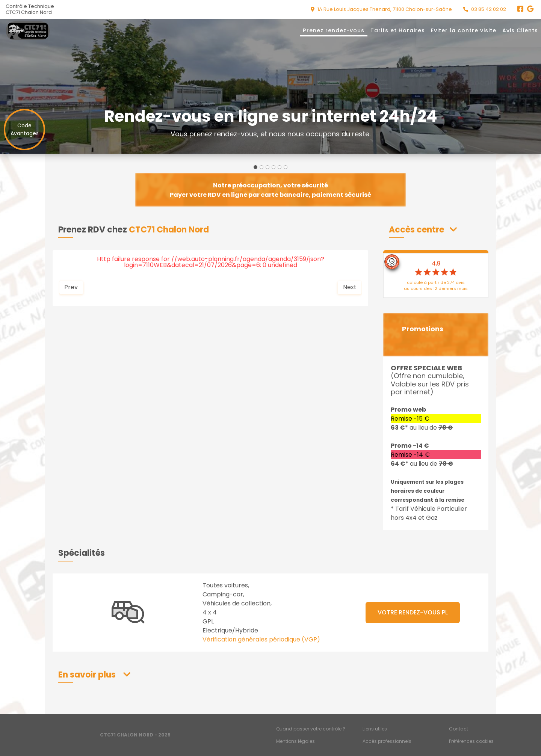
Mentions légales (295, 741)
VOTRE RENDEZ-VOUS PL (413, 612)
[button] (423, 230)
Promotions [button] (423, 329)
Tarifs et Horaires (398, 30)
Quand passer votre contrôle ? (311, 729)
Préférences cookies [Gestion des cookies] (471, 741)
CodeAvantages (25, 129)
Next (350, 287)
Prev (71, 287)
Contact (459, 729)
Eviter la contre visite (464, 30)
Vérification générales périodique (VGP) (261, 639)
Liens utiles (375, 729)
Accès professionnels (387, 741)
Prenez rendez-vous (334, 30)
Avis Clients (520, 30)
